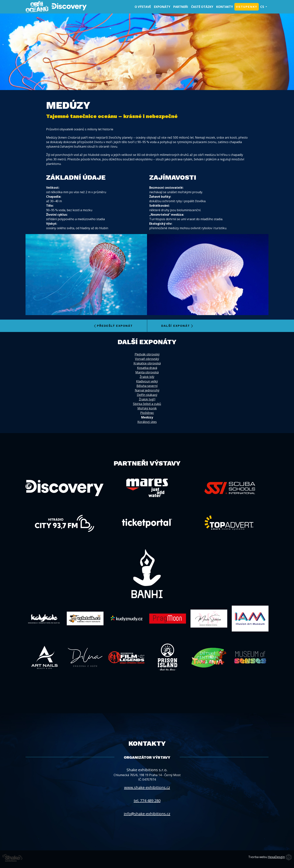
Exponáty (162, 7)
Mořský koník (147, 408)
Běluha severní (147, 386)
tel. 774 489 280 (147, 801)
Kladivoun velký (147, 381)
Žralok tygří (147, 399)
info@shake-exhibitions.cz (147, 814)
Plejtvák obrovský (147, 354)
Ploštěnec (147, 413)
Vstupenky (247, 7)
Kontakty (225, 7)
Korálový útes (147, 422)
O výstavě (144, 7)
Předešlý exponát (113, 326)
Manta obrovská (147, 372)
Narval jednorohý (147, 390)
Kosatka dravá (147, 368)
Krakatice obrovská (147, 363)
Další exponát (177, 326)
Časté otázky (202, 7)
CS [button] (262, 7)
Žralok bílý (147, 377)
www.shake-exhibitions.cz (147, 787)
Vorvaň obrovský (147, 359)
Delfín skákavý (147, 395)
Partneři (181, 7)
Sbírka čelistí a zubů (147, 404)
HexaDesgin (276, 857)
